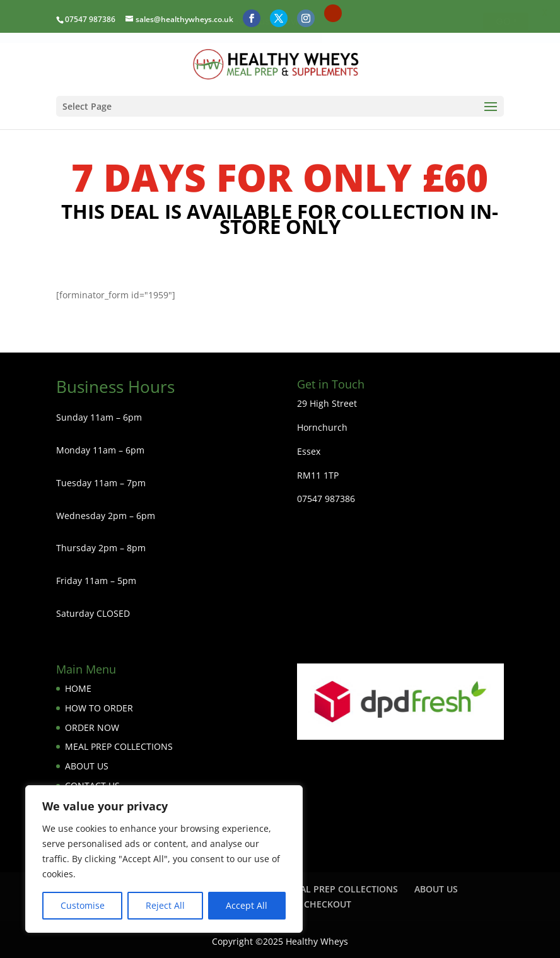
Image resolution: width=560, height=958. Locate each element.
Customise (83, 905)
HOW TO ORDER (99, 708)
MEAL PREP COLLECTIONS (119, 746)
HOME (78, 688)
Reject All (165, 905)
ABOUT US (87, 766)
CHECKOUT (328, 904)
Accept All (247, 905)
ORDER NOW (92, 727)
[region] (164, 859)
